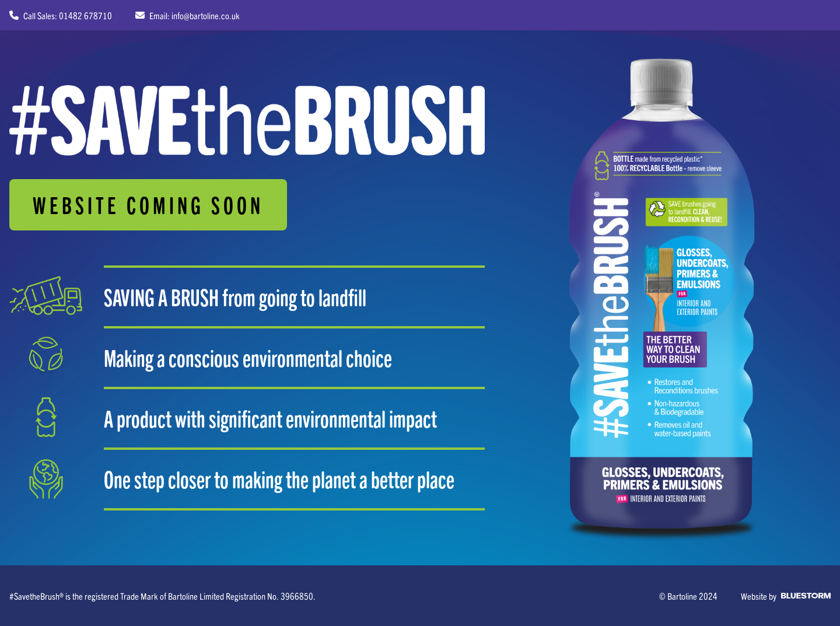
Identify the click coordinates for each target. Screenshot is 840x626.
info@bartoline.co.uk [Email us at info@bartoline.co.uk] (206, 15)
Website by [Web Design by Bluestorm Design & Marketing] (786, 596)
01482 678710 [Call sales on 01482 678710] (85, 15)
